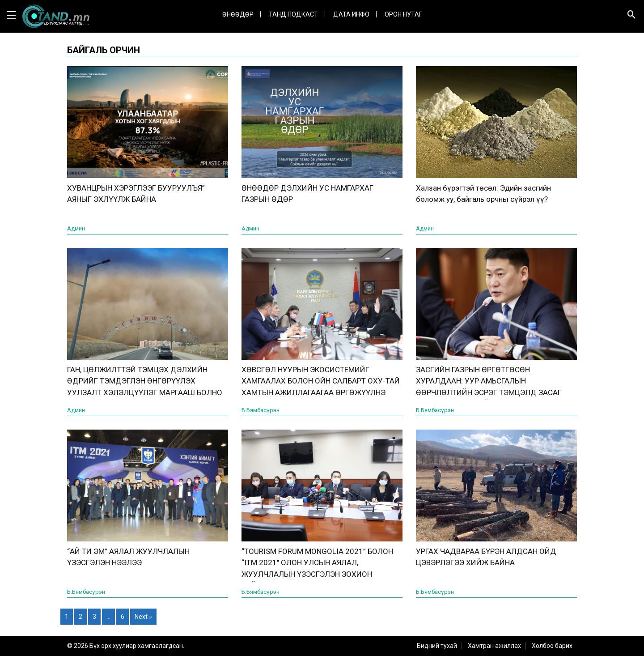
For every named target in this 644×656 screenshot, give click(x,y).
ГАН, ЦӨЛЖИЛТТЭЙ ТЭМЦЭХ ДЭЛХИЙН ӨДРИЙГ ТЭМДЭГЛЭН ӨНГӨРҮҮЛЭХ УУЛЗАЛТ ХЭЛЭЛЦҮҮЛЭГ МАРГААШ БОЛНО (145, 381)
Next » (143, 617)
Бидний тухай (437, 646)
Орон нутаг (403, 14)
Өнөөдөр (238, 14)
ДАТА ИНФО (351, 14)
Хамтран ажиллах (494, 646)
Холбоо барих (552, 646)
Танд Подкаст (293, 14)
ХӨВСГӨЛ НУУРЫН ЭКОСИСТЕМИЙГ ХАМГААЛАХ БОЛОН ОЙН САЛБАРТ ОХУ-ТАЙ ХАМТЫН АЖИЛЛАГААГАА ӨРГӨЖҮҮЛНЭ (321, 381)
